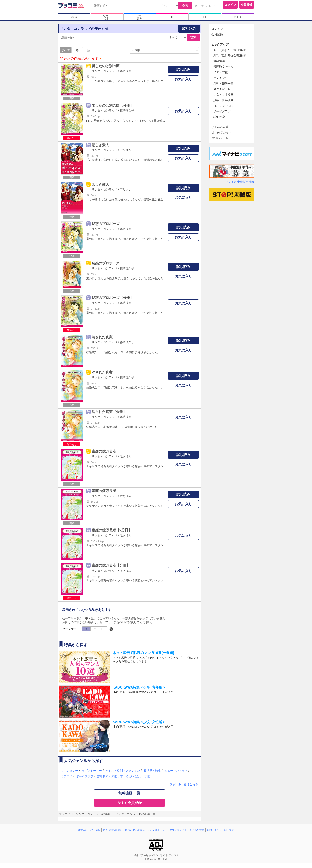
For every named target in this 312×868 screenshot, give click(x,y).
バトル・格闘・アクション (123, 771)
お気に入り (183, 79)
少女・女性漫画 (223, 95)
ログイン (230, 5)
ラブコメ (67, 776)
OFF (103, 629)
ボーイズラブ (85, 776)
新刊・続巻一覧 (223, 84)
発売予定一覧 (222, 89)
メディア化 (221, 72)
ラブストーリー (92, 771)
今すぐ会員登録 (129, 803)
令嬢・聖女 (134, 776)
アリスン (126, 150)
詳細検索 (219, 117)
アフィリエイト (178, 830)
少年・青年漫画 (223, 100)
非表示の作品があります (79, 58)
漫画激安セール (223, 67)
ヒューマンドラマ (176, 771)
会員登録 (247, 5)
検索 (185, 5)
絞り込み (189, 29)
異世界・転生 (152, 771)
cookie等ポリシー (157, 830)
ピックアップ (220, 44)
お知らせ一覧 (220, 138)
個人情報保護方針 (113, 830)
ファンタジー (70, 771)
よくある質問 (220, 127)
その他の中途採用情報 (240, 182)
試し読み (183, 69)
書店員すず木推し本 (110, 776)
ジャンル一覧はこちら (184, 784)
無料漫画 (219, 61)
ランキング (221, 78)
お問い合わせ (214, 830)
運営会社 (83, 830)
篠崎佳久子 (127, 71)
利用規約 (229, 830)
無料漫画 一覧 (129, 793)
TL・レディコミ (224, 106)
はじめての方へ (221, 132)
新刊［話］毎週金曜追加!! (230, 55)
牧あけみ (126, 456)
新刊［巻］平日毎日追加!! (230, 50)
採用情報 (95, 830)
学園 (147, 776)
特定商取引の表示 (135, 830)
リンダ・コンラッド (105, 71)
